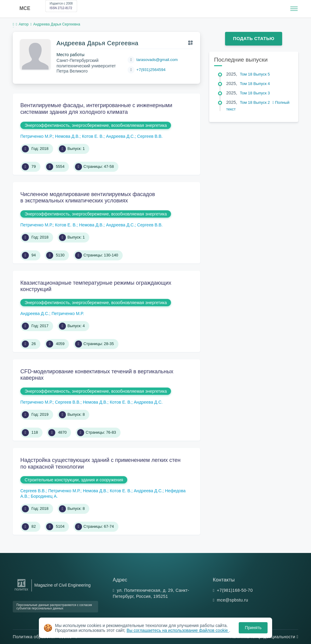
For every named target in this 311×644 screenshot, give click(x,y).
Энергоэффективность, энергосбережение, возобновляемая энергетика (96, 125)
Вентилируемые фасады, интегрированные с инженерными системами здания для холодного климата (96, 109)
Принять (253, 628)
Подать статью (254, 38)
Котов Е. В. (93, 136)
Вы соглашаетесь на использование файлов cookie (178, 630)
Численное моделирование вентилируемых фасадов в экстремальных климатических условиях (88, 198)
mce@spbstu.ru (232, 600)
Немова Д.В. (67, 136)
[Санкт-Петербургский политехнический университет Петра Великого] (21, 591)
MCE (25, 8)
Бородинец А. (44, 496)
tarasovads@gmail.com (157, 60)
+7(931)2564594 (151, 70)
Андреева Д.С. (120, 136)
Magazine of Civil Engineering (62, 585)
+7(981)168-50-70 (235, 590)
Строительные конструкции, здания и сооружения (74, 480)
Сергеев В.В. (150, 136)
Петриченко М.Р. (36, 136)
